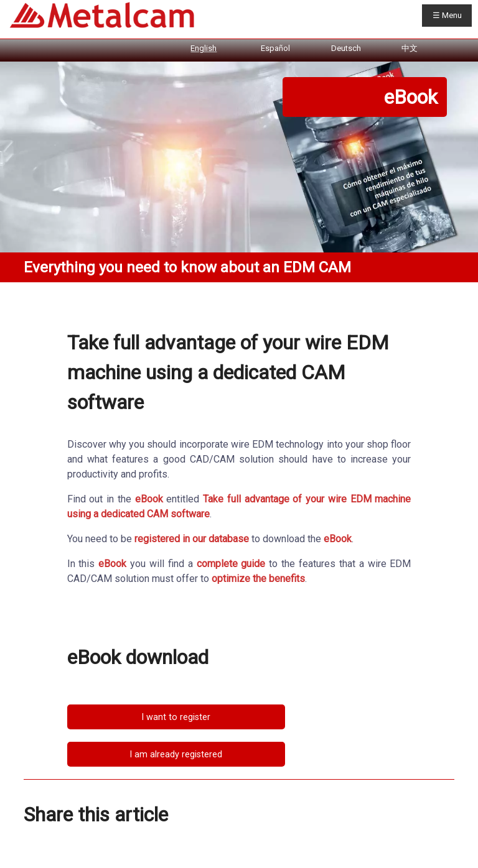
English (204, 48)
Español (275, 48)
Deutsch (346, 48)
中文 (410, 48)
